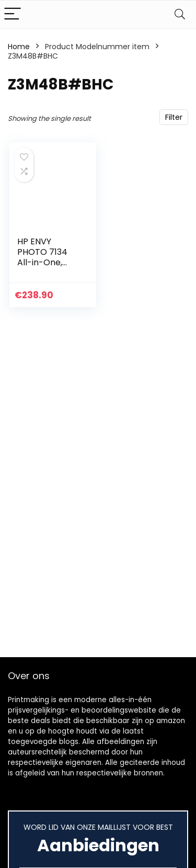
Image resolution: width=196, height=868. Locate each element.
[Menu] (13, 14)
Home (19, 47)
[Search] (180, 14)
